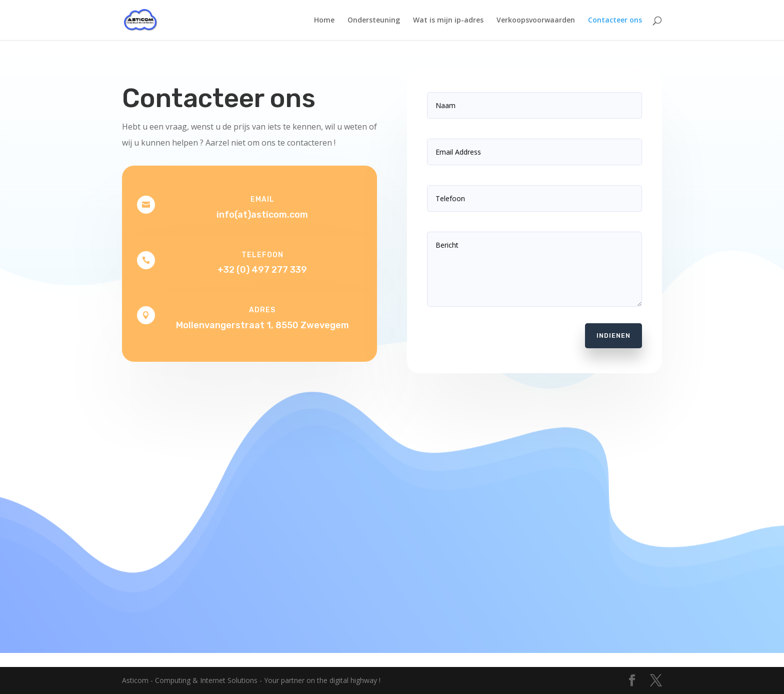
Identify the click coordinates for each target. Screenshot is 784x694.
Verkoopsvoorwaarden (536, 21)
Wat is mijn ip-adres (448, 21)
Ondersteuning (374, 21)
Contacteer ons (615, 21)
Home (324, 21)
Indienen (608, 329)
